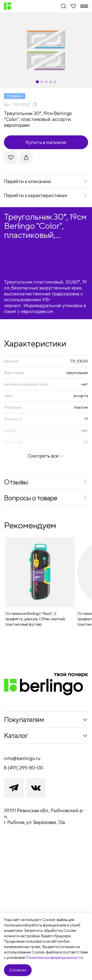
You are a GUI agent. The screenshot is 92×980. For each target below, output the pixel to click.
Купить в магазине (46, 142)
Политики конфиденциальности (55, 958)
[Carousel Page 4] (51, 82)
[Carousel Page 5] (55, 82)
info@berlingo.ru (22, 758)
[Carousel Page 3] (46, 82)
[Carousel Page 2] (42, 82)
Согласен (18, 970)
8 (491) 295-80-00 (24, 768)
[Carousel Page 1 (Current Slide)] (37, 82)
